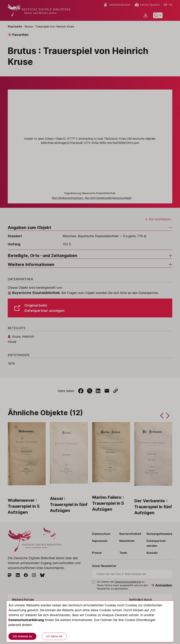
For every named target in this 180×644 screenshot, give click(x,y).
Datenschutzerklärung (26, 620)
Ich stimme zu (22, 636)
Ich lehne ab (54, 636)
